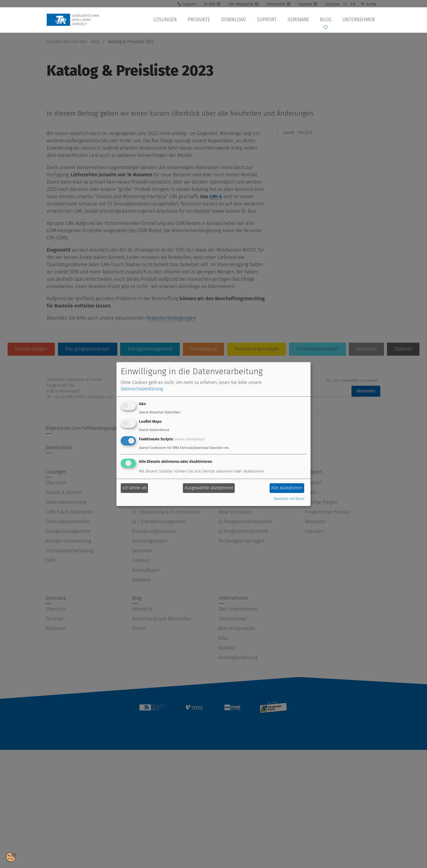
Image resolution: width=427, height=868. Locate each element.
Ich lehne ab (134, 488)
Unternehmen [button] (359, 20)
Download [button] (239, 20)
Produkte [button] (206, 20)
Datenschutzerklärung (142, 389)
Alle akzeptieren (287, 488)
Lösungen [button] (173, 20)
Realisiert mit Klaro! (289, 499)
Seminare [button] (301, 20)
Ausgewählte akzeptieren (209, 488)
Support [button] (271, 20)
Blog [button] (328, 20)
